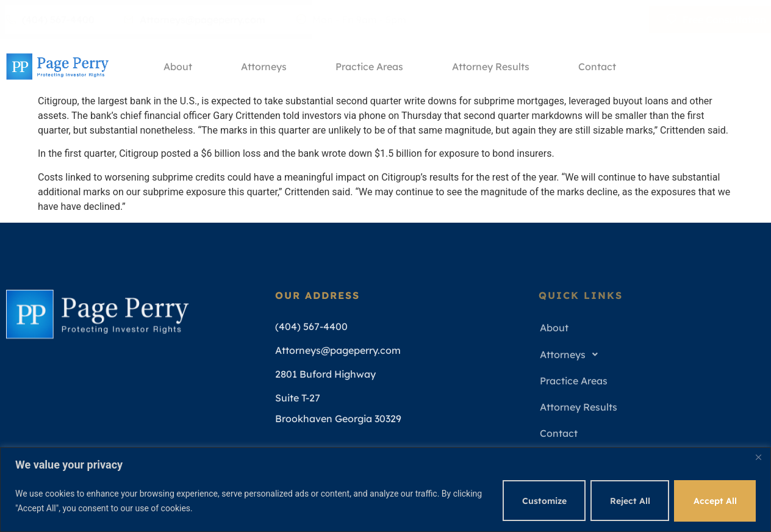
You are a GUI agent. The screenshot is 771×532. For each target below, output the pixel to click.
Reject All (629, 501)
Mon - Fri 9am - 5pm (351, 20)
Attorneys (264, 66)
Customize (543, 501)
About (178, 66)
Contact (597, 66)
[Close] (758, 458)
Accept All (715, 501)
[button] (648, 355)
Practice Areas (369, 66)
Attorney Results (491, 66)
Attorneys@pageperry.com (195, 20)
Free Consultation (716, 20)
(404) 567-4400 (50, 20)
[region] (385, 490)
